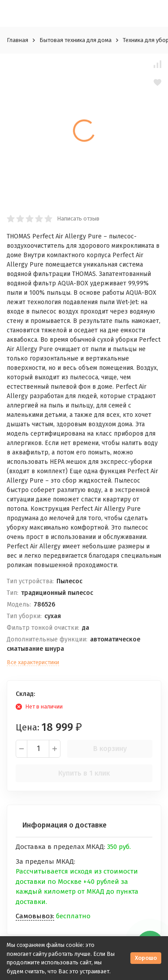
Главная (17, 40)
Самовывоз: (35, 916)
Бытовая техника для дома (75, 40)
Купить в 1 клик (84, 773)
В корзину (110, 749)
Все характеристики (33, 662)
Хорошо (146, 958)
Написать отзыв (78, 218)
